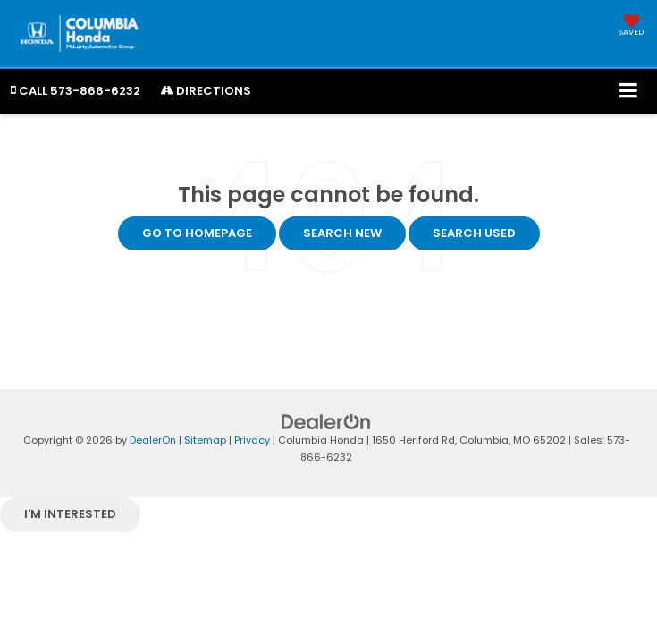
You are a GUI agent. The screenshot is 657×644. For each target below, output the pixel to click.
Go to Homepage (197, 233)
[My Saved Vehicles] (632, 27)
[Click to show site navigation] (629, 92)
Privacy (252, 440)
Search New (342, 233)
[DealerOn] (326, 422)
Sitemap (205, 440)
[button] (76, 91)
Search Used (474, 233)
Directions (206, 91)
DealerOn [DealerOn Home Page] (153, 440)
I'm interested (70, 514)
